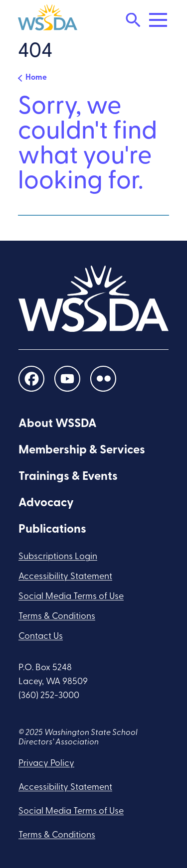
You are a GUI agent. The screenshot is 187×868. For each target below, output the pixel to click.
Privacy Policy (46, 764)
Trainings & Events (68, 477)
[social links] (31, 378)
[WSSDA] (48, 20)
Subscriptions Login (58, 557)
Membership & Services (82, 450)
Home (36, 78)
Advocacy (46, 503)
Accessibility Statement (65, 577)
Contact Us (41, 637)
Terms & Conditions (57, 617)
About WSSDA (58, 424)
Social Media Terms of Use (71, 597)
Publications (52, 530)
